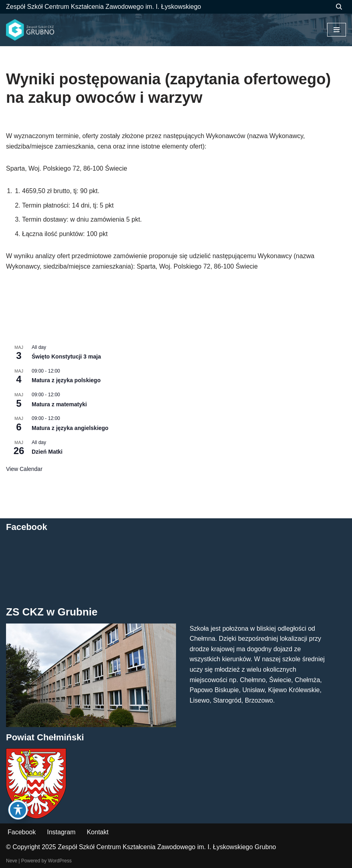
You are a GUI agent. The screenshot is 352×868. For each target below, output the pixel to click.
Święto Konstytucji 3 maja (66, 357)
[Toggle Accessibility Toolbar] (18, 810)
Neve (12, 861)
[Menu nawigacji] (337, 30)
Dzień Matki (47, 452)
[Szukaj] (339, 7)
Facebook (22, 832)
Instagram (61, 832)
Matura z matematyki (59, 404)
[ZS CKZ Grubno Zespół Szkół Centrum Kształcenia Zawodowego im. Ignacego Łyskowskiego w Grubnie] (30, 30)
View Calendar (24, 469)
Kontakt (97, 832)
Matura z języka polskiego (66, 380)
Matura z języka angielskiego (70, 428)
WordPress (60, 861)
